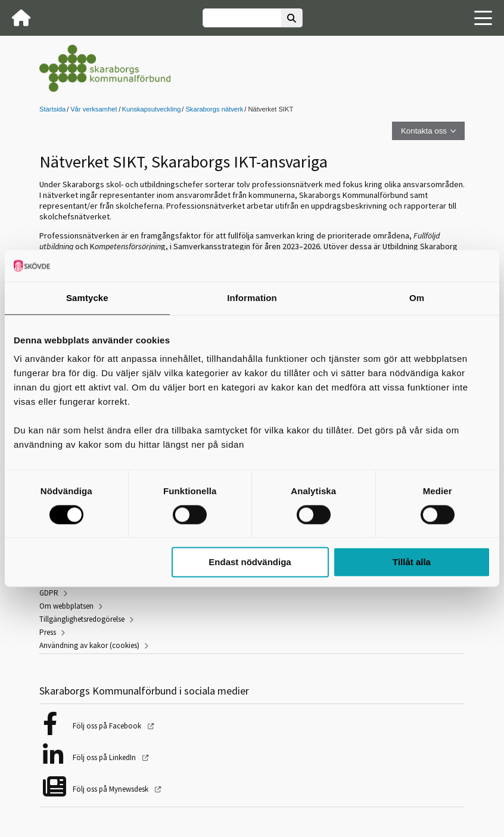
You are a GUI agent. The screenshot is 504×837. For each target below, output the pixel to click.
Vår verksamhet (94, 109)
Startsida (52, 109)
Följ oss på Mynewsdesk (111, 789)
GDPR (49, 593)
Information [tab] (252, 298)
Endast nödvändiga (250, 562)
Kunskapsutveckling (152, 109)
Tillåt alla (412, 562)
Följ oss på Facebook (108, 726)
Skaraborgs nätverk (214, 109)
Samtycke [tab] (87, 298)
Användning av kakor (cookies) (89, 645)
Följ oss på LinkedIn (105, 757)
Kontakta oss (424, 131)
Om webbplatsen (66, 606)
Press (48, 632)
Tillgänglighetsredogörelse (82, 619)
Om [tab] (417, 298)
